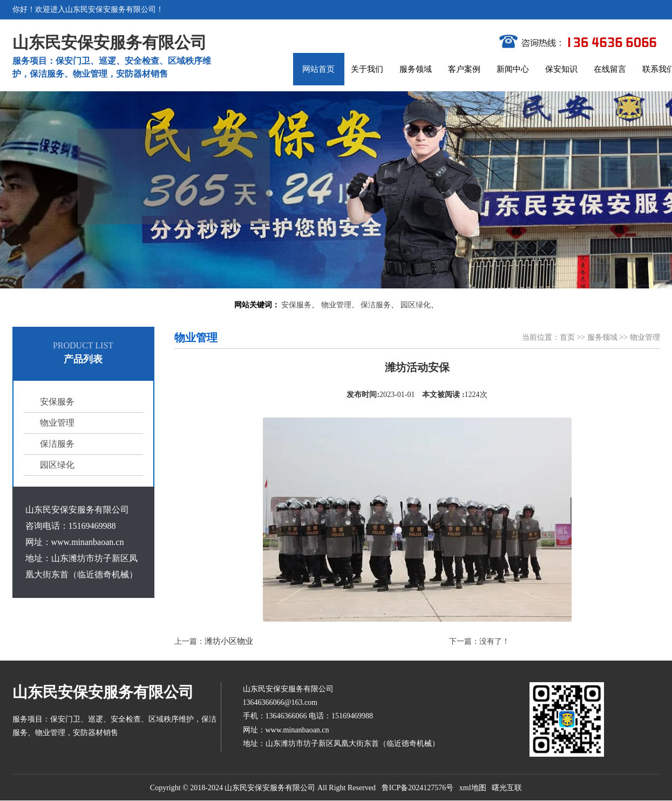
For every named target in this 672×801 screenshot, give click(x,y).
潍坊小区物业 (229, 641)
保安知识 (561, 69)
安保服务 (296, 305)
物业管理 (336, 305)
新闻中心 (513, 69)
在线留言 (610, 69)
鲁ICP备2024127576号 (418, 788)
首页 (567, 337)
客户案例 (464, 69)
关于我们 (367, 69)
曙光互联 (507, 788)
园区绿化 (416, 305)
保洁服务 (376, 305)
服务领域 (416, 69)
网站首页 (318, 69)
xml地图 (473, 788)
